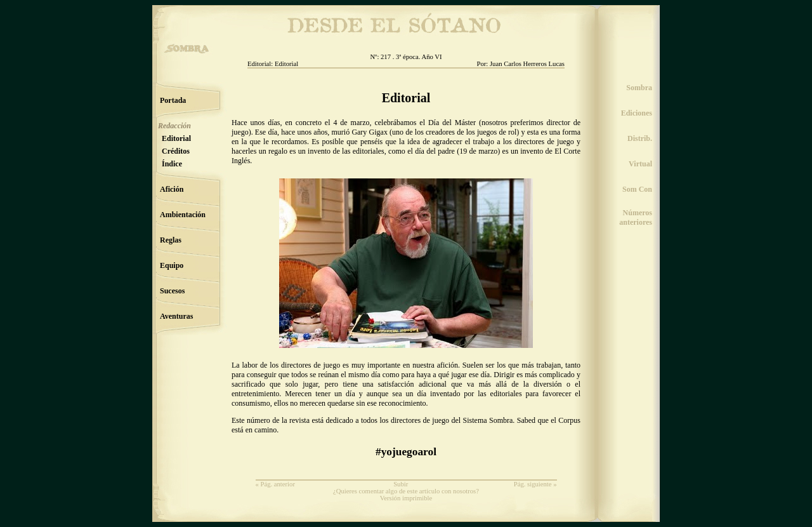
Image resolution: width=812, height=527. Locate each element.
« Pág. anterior (275, 484)
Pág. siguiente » (535, 484)
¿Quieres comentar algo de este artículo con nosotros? (406, 491)
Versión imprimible (406, 498)
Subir (401, 484)
